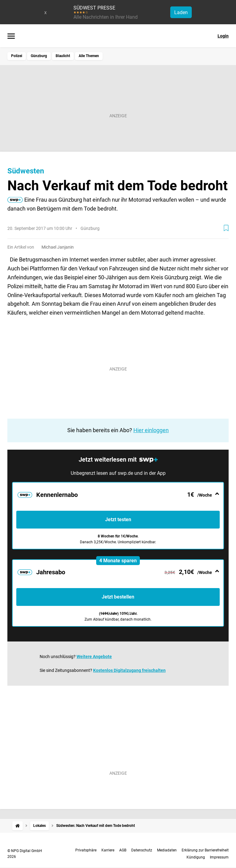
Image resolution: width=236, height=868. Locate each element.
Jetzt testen (118, 519)
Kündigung (196, 857)
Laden (181, 12)
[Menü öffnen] (11, 37)
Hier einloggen (151, 430)
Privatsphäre (86, 850)
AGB (123, 850)
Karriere (108, 850)
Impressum (219, 857)
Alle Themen (89, 56)
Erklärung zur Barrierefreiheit (205, 850)
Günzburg (39, 56)
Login (223, 36)
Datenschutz (142, 850)
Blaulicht (63, 56)
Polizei (17, 56)
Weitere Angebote (94, 657)
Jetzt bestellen (118, 597)
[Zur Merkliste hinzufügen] (226, 228)
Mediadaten (167, 850)
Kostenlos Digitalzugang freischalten (129, 670)
